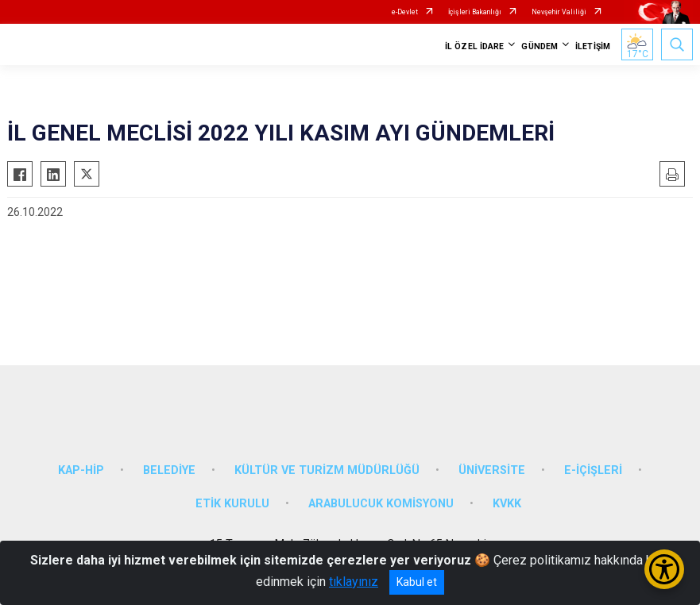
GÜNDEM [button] (540, 46)
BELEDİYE (169, 470)
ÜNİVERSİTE (492, 470)
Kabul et (417, 582)
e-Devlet (405, 12)
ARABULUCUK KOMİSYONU (381, 504)
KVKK (507, 504)
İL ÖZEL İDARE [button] (474, 46)
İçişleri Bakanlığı (475, 12)
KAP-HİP (81, 470)
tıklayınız (354, 582)
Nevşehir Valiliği (559, 12)
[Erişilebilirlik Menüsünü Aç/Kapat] (664, 569)
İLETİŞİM (593, 46)
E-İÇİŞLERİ (593, 470)
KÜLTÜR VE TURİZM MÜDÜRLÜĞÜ (327, 470)
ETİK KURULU (232, 504)
